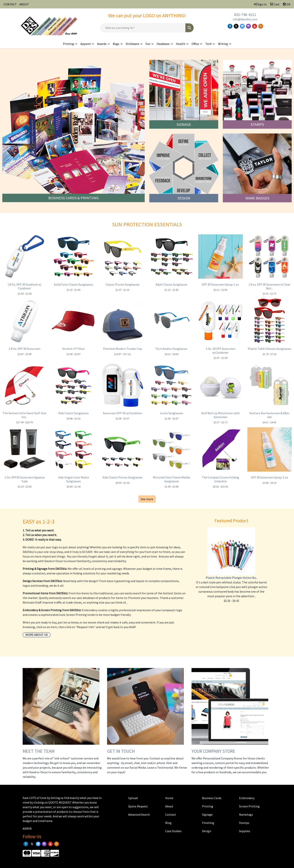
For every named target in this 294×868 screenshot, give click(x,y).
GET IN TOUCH (121, 751)
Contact (171, 814)
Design (207, 831)
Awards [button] (102, 44)
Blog (168, 823)
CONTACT (10, 4)
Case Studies (173, 831)
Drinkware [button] (132, 44)
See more (147, 499)
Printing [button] (69, 44)
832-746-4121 (245, 14)
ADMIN (27, 828)
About (169, 806)
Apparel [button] (86, 44)
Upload (133, 798)
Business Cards (212, 798)
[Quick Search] (143, 28)
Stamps (244, 823)
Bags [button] (116, 44)
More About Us (37, 635)
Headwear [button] (163, 44)
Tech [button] (209, 44)
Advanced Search (139, 814)
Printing (208, 806)
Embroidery (247, 798)
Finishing (208, 823)
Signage (207, 814)
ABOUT (24, 4)
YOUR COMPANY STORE (213, 751)
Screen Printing (249, 806)
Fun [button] (148, 44)
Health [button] (181, 44)
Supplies (245, 831)
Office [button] (195, 44)
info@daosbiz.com (245, 19)
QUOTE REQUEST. (60, 802)
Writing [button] (223, 44)
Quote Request (138, 806)
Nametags (246, 814)
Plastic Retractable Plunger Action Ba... (231, 578)
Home (169, 798)
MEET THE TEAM (39, 751)
